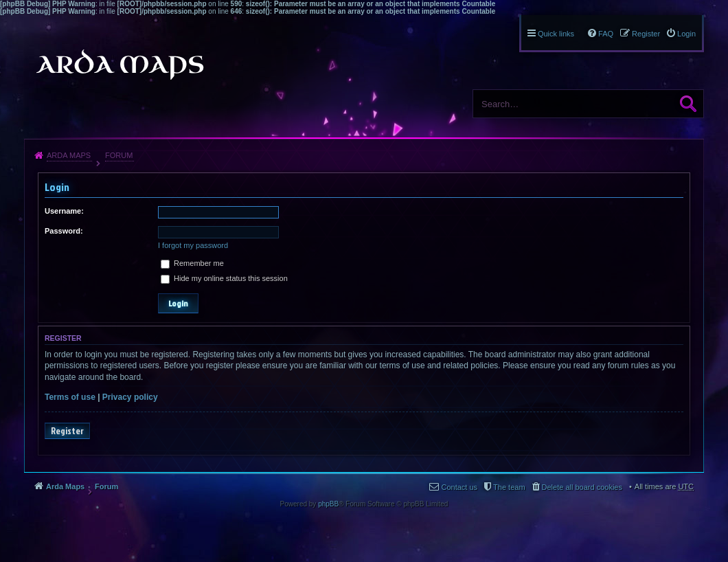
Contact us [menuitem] (459, 487)
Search (688, 104)
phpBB (328, 504)
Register (67, 431)
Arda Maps (69, 155)
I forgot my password (193, 245)
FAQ (606, 34)
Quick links (556, 34)
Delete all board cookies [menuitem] (582, 487)
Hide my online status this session (224, 278)
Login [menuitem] (686, 34)
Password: (64, 231)
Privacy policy (130, 397)
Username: (64, 211)
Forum (119, 155)
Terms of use (70, 397)
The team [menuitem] (509, 487)
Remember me (192, 263)
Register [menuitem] (646, 34)
